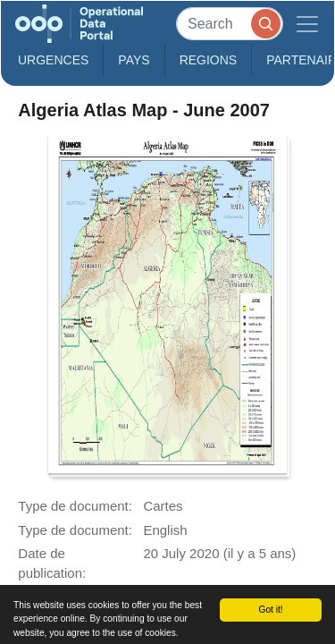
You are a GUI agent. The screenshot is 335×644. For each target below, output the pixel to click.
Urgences (53, 60)
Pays (134, 60)
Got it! (270, 610)
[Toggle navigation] (307, 24)
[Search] (230, 24)
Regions (209, 60)
